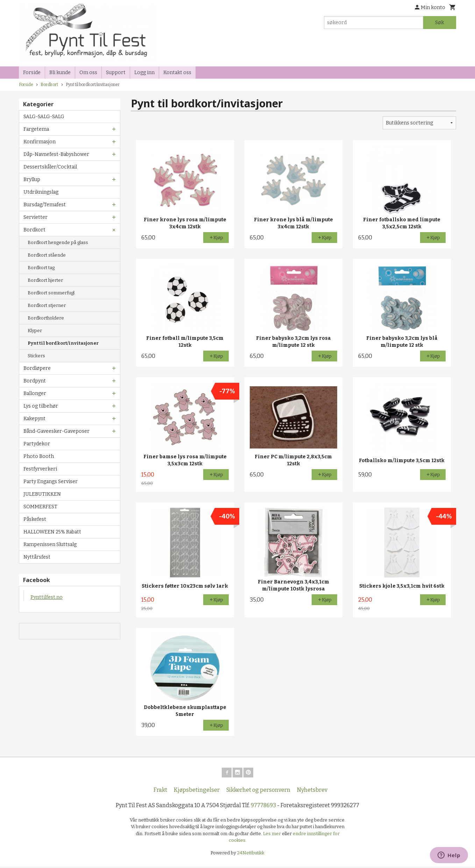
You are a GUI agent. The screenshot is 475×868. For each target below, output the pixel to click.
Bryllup (32, 180)
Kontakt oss (177, 73)
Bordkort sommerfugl (51, 293)
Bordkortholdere (46, 318)
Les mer (272, 835)
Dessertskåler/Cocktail (50, 167)
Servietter (36, 217)
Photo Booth (39, 456)
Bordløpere (37, 368)
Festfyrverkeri (40, 469)
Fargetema (36, 129)
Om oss (88, 73)
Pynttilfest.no (47, 597)
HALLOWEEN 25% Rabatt (52, 532)
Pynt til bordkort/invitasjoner (63, 343)
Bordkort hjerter (45, 280)
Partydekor (37, 444)
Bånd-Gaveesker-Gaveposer (56, 431)
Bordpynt (35, 381)
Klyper (35, 331)
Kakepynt (34, 419)
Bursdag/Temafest (45, 205)
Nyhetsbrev (312, 791)
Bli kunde (60, 73)
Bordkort (34, 230)
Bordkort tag (41, 268)
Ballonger (35, 393)
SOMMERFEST (40, 507)
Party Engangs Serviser (51, 482)
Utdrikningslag (41, 192)
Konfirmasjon (40, 142)
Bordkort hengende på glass (58, 242)
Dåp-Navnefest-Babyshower (56, 154)
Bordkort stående (47, 255)
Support (116, 73)
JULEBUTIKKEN (42, 494)
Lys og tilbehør (41, 406)
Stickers (36, 356)
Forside (32, 73)
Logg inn (144, 73)
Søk (439, 23)
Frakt (160, 791)
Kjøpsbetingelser (197, 791)
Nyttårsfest (37, 557)
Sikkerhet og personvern (258, 791)
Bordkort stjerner (47, 305)
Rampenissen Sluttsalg (50, 544)
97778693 (263, 807)
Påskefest (35, 519)
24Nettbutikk (251, 854)
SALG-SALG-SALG (44, 117)
